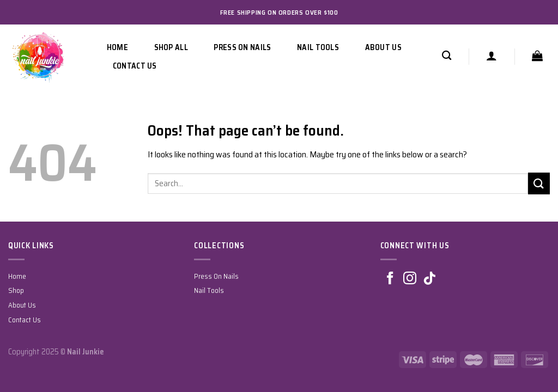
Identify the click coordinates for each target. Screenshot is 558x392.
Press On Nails (242, 47)
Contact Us (135, 66)
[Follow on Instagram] (410, 279)
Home (117, 47)
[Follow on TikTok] (429, 279)
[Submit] (539, 183)
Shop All (171, 47)
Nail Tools (318, 47)
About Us (383, 47)
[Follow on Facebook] (390, 279)
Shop (16, 290)
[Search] (447, 56)
